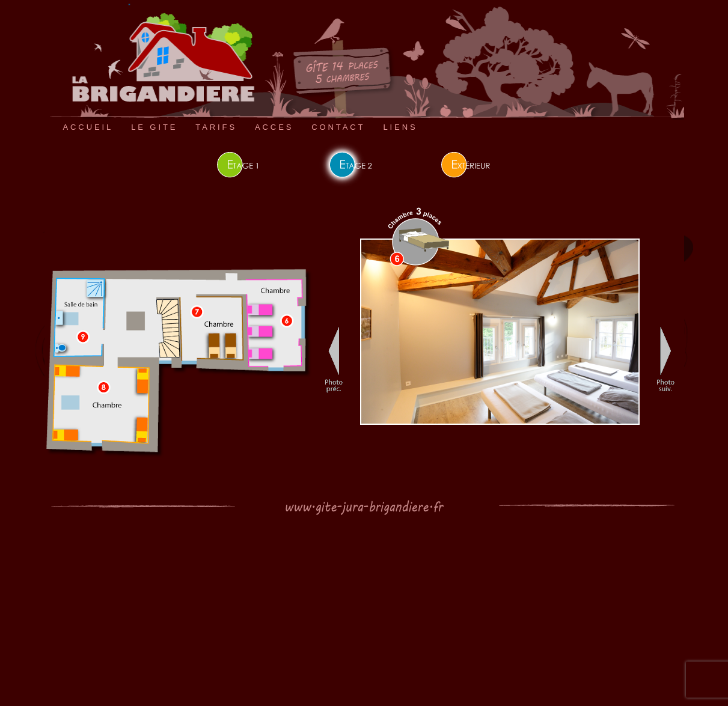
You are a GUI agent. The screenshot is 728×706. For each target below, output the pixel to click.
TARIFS (216, 127)
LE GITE (154, 127)
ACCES (274, 127)
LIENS (400, 127)
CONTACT (338, 127)
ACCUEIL (88, 127)
